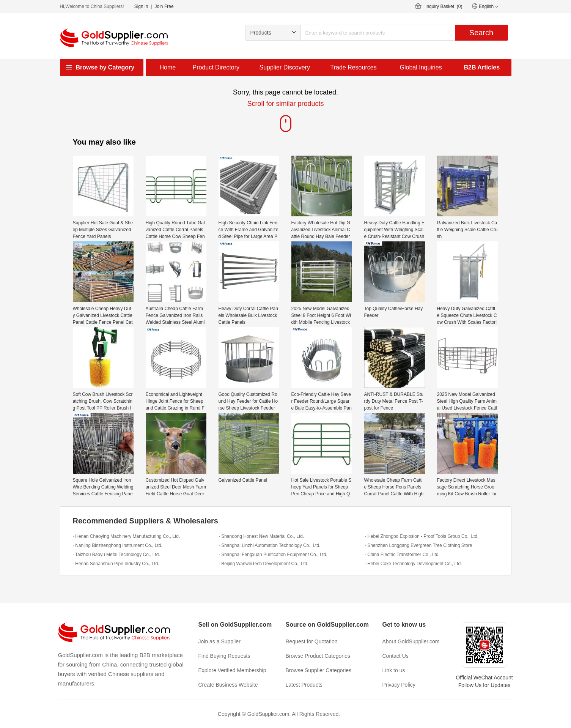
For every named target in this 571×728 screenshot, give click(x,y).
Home (168, 67)
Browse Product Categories (318, 656)
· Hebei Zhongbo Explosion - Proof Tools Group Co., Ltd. (422, 536)
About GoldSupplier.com (411, 641)
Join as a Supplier (219, 641)
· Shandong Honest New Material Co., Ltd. (262, 536)
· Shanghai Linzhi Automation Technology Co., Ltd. (270, 545)
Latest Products (304, 685)
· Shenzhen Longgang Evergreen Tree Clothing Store (419, 545)
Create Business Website (228, 685)
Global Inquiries (421, 67)
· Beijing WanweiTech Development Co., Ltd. (264, 564)
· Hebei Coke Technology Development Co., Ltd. (414, 564)
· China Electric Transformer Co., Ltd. (402, 555)
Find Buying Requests (224, 656)
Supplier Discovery (285, 67)
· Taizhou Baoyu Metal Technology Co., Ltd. (116, 555)
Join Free (164, 6)
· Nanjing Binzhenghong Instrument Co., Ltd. (118, 545)
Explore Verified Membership (232, 670)
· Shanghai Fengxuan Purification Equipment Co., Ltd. (273, 555)
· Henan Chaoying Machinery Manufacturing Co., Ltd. (127, 536)
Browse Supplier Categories (319, 670)
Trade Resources (354, 67)
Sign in (141, 6)
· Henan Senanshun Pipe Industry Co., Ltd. (116, 564)
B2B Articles (482, 67)
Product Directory (216, 67)
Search (481, 33)
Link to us (394, 670)
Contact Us (396, 656)
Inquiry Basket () (444, 6)
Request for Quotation (312, 641)
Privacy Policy (399, 685)
